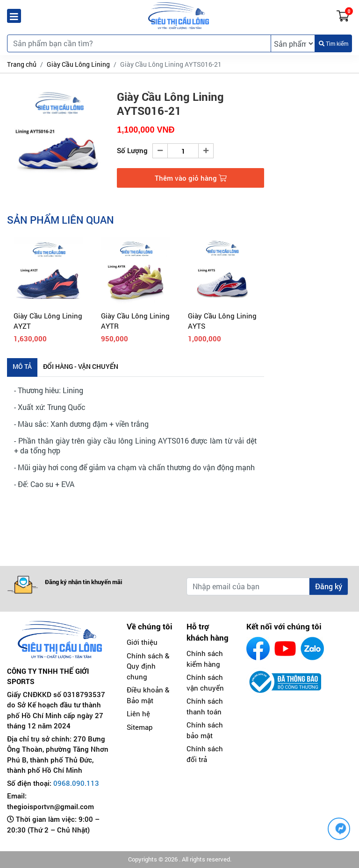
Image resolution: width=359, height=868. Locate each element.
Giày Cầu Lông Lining (78, 64)
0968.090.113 (76, 783)
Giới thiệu (142, 642)
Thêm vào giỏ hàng (191, 178)
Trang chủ (22, 64)
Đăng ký (329, 586)
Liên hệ (138, 713)
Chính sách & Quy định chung (148, 666)
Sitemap (140, 727)
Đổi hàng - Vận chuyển (81, 366)
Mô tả (22, 366)
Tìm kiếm (334, 43)
